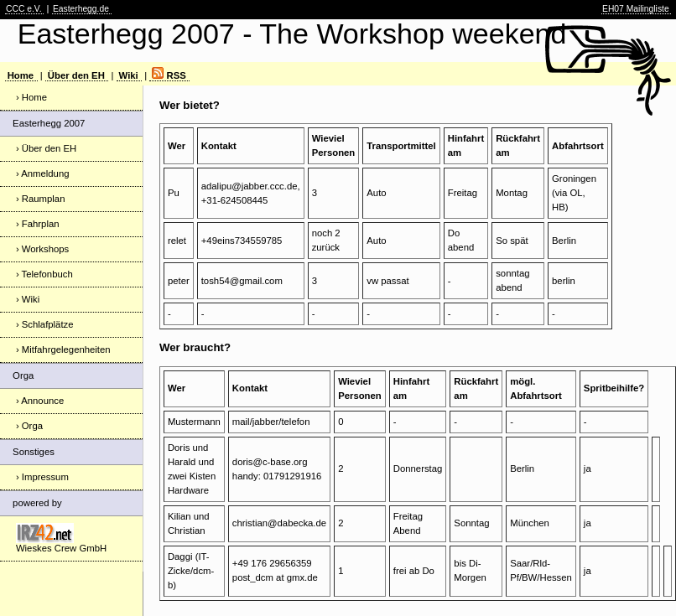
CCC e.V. (24, 9)
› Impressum (42, 477)
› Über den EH (46, 148)
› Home (31, 97)
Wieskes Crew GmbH (61, 538)
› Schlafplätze (45, 324)
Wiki (129, 75)
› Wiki (28, 299)
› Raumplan (41, 199)
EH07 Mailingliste (636, 9)
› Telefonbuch (44, 274)
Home (21, 75)
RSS (169, 75)
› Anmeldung (43, 173)
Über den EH (76, 75)
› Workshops (42, 249)
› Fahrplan (38, 224)
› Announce (40, 401)
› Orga (29, 426)
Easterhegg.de (81, 9)
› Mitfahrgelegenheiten (63, 349)
